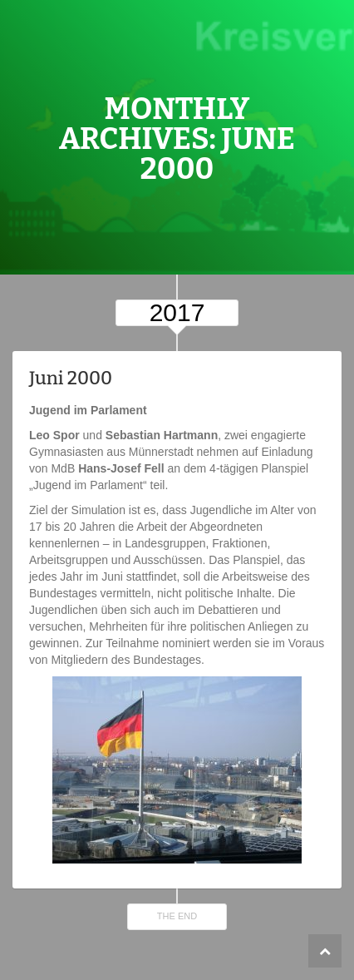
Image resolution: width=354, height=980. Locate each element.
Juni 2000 (71, 378)
